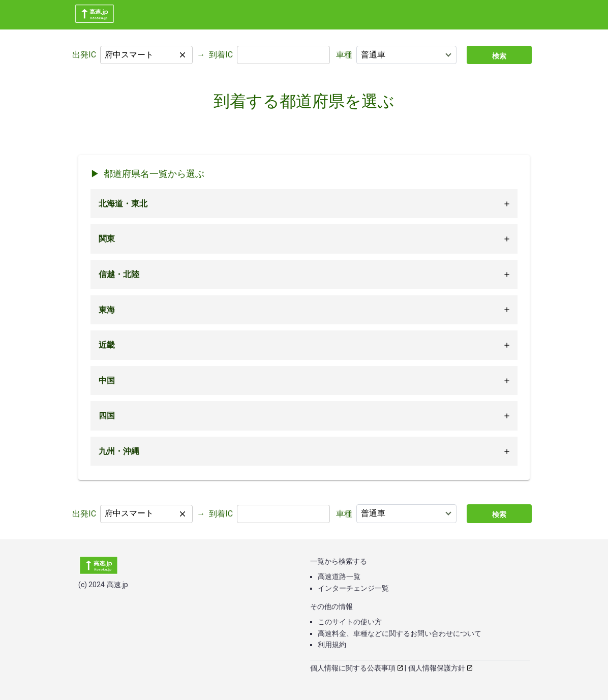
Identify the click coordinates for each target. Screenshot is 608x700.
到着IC (221, 55)
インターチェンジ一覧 (353, 588)
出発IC (84, 55)
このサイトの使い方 (350, 622)
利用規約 (332, 645)
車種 (344, 55)
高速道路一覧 (339, 576)
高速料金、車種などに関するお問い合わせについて (400, 633)
